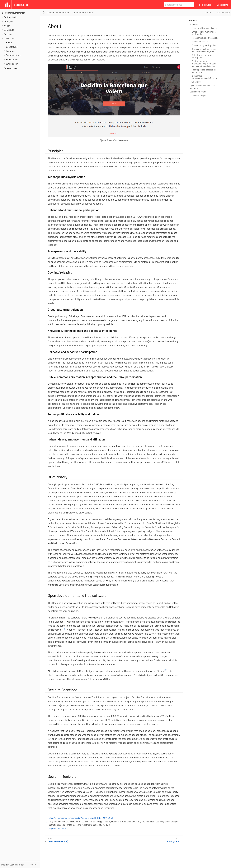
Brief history (195, 82)
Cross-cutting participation (204, 45)
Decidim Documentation (14, 13)
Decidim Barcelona (198, 92)
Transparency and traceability (205, 38)
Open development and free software (202, 87)
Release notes (11, 68)
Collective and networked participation (203, 56)
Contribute (9, 30)
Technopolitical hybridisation (204, 28)
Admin (7, 26)
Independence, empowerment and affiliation (205, 77)
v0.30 (208, 13)
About (9, 42)
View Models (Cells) (58, 841)
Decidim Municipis (198, 95)
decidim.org (205, 5)
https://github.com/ (57, 829)
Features (10, 51)
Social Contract (13, 55)
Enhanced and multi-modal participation (204, 33)
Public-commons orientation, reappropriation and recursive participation (204, 64)
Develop (8, 34)
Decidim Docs (21, 5)
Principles (194, 24)
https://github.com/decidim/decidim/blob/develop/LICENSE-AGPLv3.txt (81, 818)
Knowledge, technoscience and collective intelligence (204, 50)
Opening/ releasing (200, 42)
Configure (9, 21)
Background (12, 47)
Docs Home (223, 5)
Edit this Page (223, 13)
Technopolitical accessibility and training (204, 71)
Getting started (11, 17)
